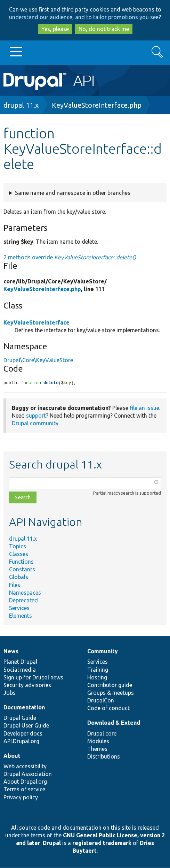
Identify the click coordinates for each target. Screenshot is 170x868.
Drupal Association (28, 774)
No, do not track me (104, 29)
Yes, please (55, 29)
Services (19, 608)
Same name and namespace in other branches (73, 193)
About (12, 756)
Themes (97, 749)
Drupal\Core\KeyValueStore (38, 360)
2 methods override (70, 257)
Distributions (104, 757)
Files (15, 585)
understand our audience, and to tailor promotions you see (84, 17)
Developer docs (23, 734)
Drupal (52, 843)
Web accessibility (25, 767)
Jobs (10, 693)
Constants (22, 570)
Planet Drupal (20, 662)
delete (51, 383)
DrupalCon (101, 701)
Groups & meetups (111, 693)
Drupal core (102, 734)
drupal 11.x (21, 105)
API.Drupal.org (21, 741)
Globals (19, 577)
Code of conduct (108, 708)
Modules (98, 741)
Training (98, 670)
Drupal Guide (20, 718)
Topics (18, 547)
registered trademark (102, 843)
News (11, 652)
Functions (21, 562)
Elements (21, 616)
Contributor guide (110, 685)
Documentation (24, 708)
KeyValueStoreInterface (37, 322)
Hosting (97, 678)
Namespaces (25, 593)
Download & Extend (114, 723)
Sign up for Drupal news (33, 678)
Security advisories (27, 685)
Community (103, 652)
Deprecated (23, 601)
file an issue (144, 408)
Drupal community (35, 424)
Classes (19, 554)
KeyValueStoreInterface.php (97, 105)
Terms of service (24, 790)
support (36, 416)
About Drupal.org (25, 782)
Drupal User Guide (26, 726)
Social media (20, 670)
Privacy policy (21, 798)
